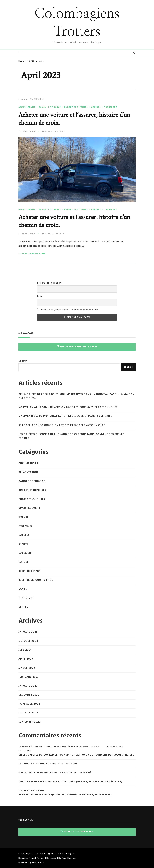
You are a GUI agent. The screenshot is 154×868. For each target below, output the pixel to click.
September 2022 (29, 722)
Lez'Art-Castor (28, 132)
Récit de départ (29, 571)
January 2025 (28, 632)
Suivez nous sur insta (77, 832)
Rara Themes (69, 858)
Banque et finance (50, 107)
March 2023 (27, 668)
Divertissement (29, 508)
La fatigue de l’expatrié (61, 764)
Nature (23, 562)
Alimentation (28, 472)
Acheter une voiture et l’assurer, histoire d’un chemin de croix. (74, 119)
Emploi (23, 517)
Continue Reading (32, 254)
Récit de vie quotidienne (36, 580)
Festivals (25, 526)
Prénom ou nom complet (49, 283)
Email (40, 296)
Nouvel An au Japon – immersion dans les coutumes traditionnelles (68, 407)
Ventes (23, 607)
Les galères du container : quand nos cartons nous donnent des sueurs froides (71, 436)
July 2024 (25, 650)
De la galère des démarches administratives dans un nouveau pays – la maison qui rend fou (76, 396)
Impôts (23, 544)
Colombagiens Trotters (51, 854)
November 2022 (29, 704)
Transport (111, 107)
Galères (96, 107)
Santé (23, 589)
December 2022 (29, 695)
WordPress (38, 863)
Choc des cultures (32, 499)
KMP (21, 782)
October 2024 (28, 641)
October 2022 (28, 713)
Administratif (27, 107)
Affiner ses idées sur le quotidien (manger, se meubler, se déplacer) (76, 782)
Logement (25, 553)
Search (23, 361)
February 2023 (29, 677)
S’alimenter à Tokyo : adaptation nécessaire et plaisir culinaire (65, 416)
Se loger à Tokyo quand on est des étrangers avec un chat (62, 425)
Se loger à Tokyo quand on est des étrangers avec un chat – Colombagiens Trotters (71, 749)
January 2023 (28, 686)
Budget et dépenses (76, 107)
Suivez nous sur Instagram (77, 347)
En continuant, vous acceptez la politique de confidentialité (68, 310)
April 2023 (26, 659)
